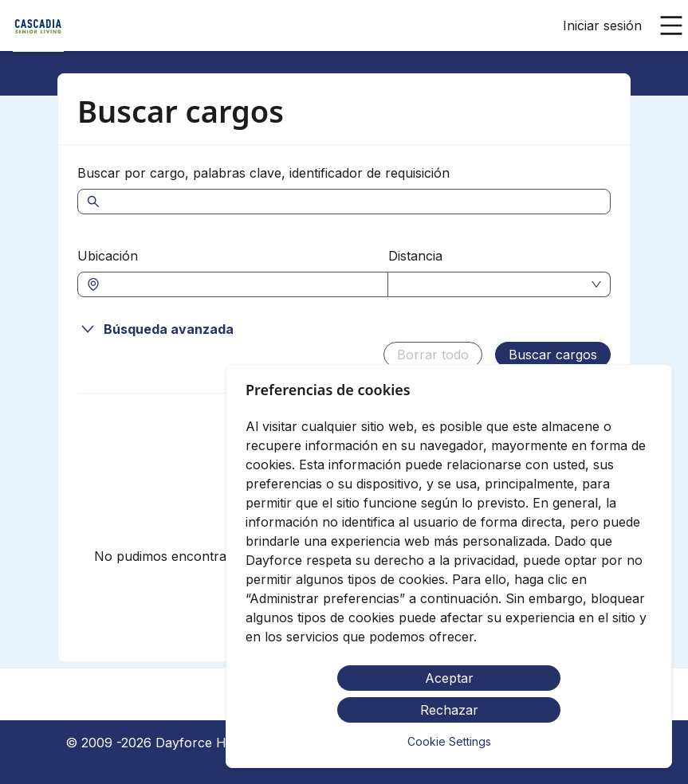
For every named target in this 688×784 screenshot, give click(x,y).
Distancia (415, 256)
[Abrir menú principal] (671, 25)
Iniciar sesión (602, 25)
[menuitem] (38, 26)
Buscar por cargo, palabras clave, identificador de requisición (263, 173)
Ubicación (108, 256)
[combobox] (241, 284)
